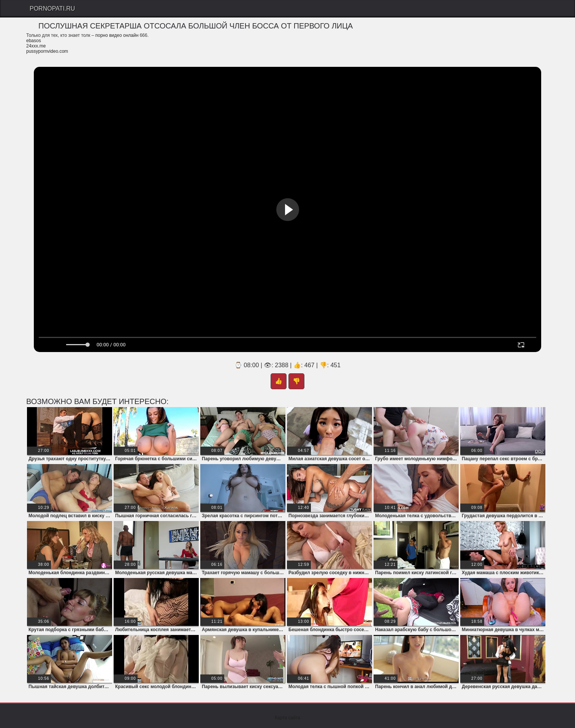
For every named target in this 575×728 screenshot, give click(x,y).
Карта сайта (287, 718)
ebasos (34, 41)
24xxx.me (36, 46)
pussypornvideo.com (47, 51)
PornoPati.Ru (52, 9)
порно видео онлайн (117, 35)
